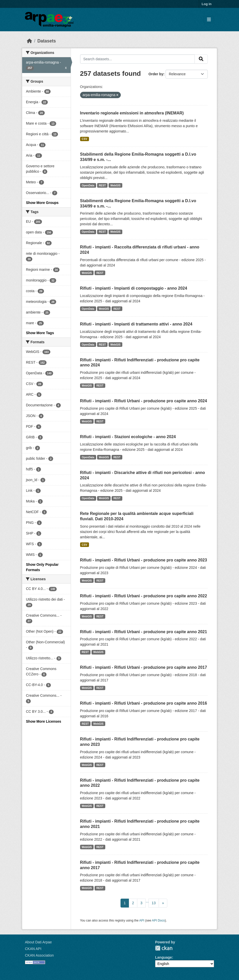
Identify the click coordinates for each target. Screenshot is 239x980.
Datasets (47, 41)
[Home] (29, 41)
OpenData (88, 185)
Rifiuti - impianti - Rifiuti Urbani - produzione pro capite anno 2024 (144, 401)
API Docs (158, 920)
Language (163, 957)
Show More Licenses (43, 721)
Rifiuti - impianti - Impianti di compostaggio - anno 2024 (134, 288)
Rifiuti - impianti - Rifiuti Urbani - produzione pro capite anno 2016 (144, 703)
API (142, 920)
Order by (156, 74)
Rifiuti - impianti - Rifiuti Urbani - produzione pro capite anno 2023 (144, 560)
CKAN (164, 948)
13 (154, 903)
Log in (207, 4)
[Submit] (201, 59)
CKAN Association (39, 955)
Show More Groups (42, 203)
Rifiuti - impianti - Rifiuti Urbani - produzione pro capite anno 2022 (144, 596)
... (147, 901)
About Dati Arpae (38, 942)
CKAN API (33, 949)
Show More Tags (40, 333)
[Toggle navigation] (209, 20)
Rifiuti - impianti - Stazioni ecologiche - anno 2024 (128, 437)
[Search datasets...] (138, 59)
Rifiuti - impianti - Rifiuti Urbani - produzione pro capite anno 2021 (144, 632)
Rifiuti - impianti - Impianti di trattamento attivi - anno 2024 (136, 324)
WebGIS (115, 185)
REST (102, 185)
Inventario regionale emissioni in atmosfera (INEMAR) (132, 113)
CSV (84, 139)
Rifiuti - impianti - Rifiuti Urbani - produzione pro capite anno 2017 (144, 667)
